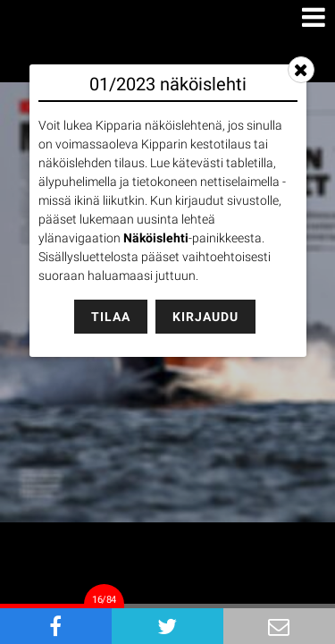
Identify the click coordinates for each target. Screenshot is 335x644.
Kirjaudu (205, 317)
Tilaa (111, 317)
